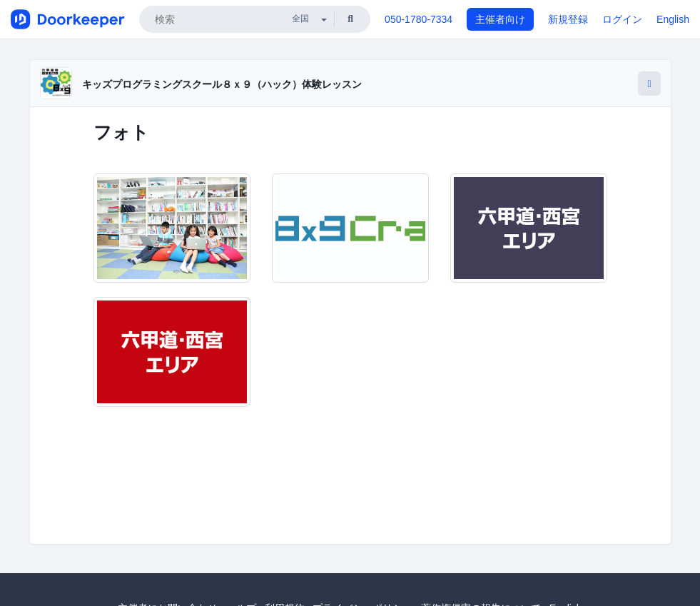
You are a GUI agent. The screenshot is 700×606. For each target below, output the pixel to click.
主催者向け (500, 19)
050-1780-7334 (419, 19)
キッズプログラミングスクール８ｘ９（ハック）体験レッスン (222, 84)
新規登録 (568, 19)
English (673, 19)
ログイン (622, 19)
